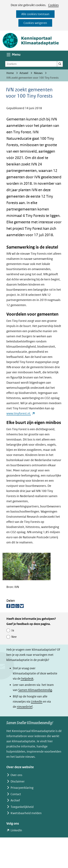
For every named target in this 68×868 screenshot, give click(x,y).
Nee (14, 637)
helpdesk (27, 679)
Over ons (16, 775)
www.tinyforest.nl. (21, 413)
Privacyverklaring (22, 788)
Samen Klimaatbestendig (35, 690)
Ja (13, 630)
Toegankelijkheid (22, 807)
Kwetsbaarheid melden (26, 813)
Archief (15, 800)
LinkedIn (37, 702)
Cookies (53, 5)
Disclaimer (18, 781)
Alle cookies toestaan (35, 14)
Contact (16, 794)
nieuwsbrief (25, 707)
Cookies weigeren (35, 23)
